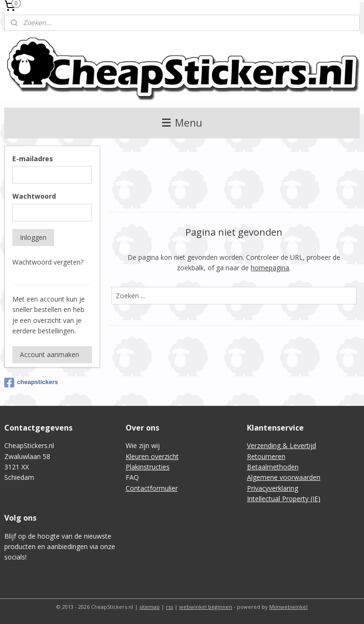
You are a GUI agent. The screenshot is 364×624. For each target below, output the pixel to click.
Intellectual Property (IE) (284, 499)
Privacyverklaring (273, 488)
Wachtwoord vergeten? (48, 262)
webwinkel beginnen (206, 607)
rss (169, 607)
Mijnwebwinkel (288, 607)
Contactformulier (152, 488)
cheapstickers (31, 383)
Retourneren (266, 456)
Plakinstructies (148, 467)
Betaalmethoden (273, 467)
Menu (182, 123)
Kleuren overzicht (152, 456)
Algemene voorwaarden (284, 477)
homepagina (270, 268)
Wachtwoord (34, 196)
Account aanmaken (50, 354)
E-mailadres (33, 159)
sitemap (150, 607)
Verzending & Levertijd (282, 445)
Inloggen (33, 237)
